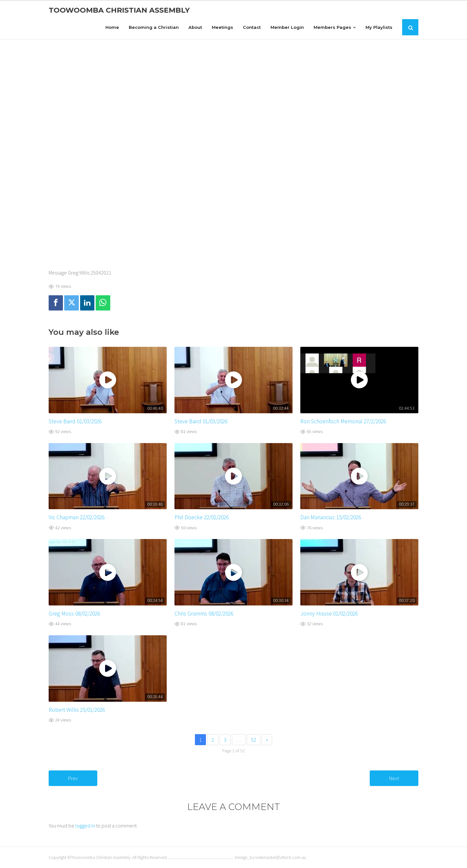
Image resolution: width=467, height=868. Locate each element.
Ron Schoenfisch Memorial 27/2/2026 (343, 421)
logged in (85, 826)
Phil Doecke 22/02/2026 (202, 517)
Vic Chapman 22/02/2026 (77, 517)
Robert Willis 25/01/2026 (77, 710)
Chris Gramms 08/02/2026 (204, 614)
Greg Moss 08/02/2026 (74, 614)
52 (254, 740)
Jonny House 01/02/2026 (329, 614)
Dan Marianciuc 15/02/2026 (331, 517)
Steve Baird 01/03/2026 (75, 421)
